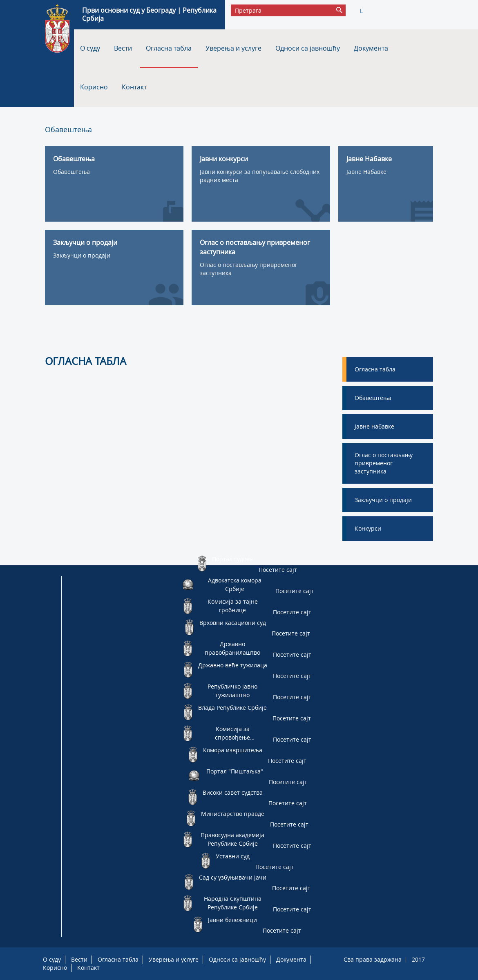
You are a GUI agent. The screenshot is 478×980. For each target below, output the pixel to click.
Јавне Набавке (366, 172)
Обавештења (71, 172)
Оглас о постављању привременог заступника (249, 269)
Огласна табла (169, 48)
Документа (371, 48)
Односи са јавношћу (308, 48)
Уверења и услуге (233, 48)
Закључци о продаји (82, 255)
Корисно (94, 87)
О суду (90, 48)
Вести (123, 48)
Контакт (134, 87)
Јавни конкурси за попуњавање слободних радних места (260, 176)
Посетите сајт (278, 570)
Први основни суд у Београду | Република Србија (149, 14)
